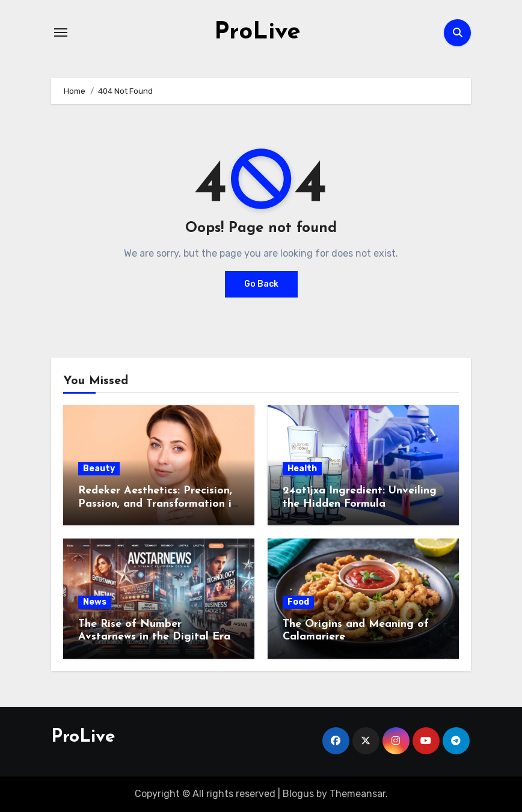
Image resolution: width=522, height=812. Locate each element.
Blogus (298, 794)
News (95, 602)
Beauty (99, 469)
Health (302, 469)
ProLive (257, 32)
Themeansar (358, 794)
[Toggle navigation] (61, 32)
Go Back (261, 284)
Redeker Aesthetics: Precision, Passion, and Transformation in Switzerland (158, 504)
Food (298, 602)
